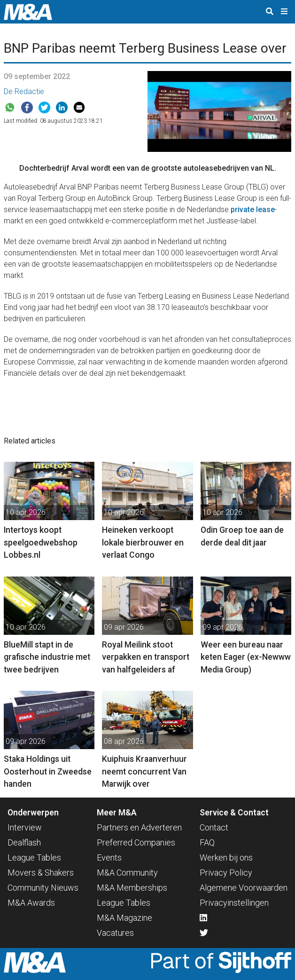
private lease (253, 209)
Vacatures (115, 933)
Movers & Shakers (41, 873)
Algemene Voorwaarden (244, 888)
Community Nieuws (43, 888)
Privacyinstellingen (234, 903)
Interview (25, 827)
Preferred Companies (136, 842)
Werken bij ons (226, 857)
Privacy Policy (226, 873)
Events (109, 857)
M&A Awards (31, 903)
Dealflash (24, 842)
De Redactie (24, 91)
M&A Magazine (124, 918)
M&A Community (127, 873)
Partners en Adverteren (139, 827)
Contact (214, 827)
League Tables (34, 857)
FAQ (207, 842)
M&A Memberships (132, 888)
